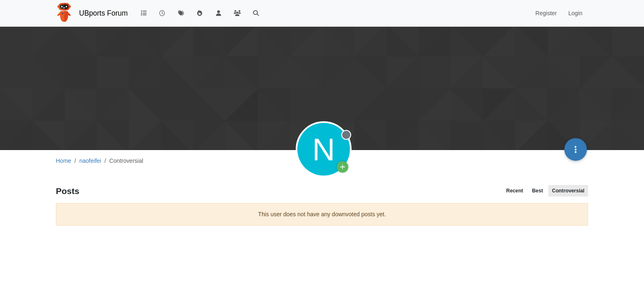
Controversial (568, 191)
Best (537, 191)
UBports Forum (104, 13)
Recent (515, 191)
